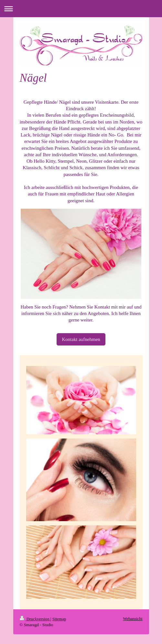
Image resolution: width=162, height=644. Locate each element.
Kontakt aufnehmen (81, 339)
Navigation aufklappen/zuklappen (81, 9)
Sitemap (59, 619)
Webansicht (133, 619)
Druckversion (35, 619)
